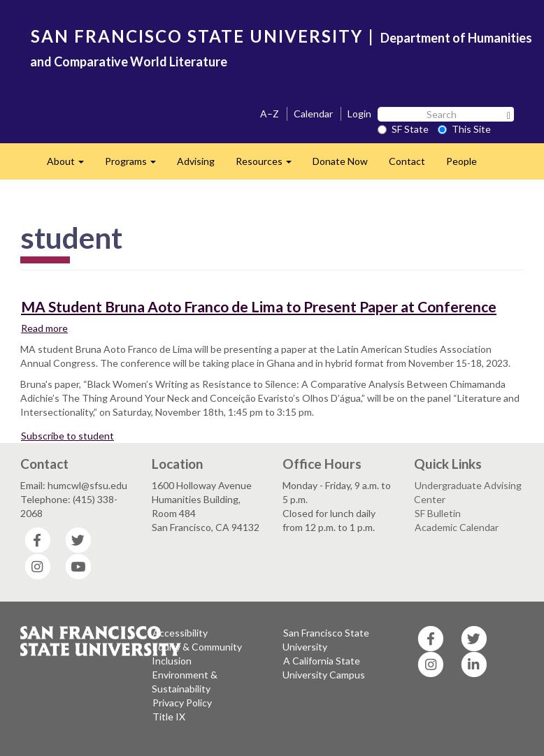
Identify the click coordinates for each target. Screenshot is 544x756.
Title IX (169, 717)
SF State (403, 129)
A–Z (270, 114)
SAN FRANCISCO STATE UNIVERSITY (197, 36)
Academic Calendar (457, 527)
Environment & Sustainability (185, 682)
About (71, 165)
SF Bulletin (438, 513)
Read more (45, 328)
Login (359, 114)
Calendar (313, 114)
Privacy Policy (182, 703)
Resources (269, 165)
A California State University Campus (324, 668)
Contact (407, 161)
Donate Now (340, 161)
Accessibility (180, 633)
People (461, 161)
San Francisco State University (326, 640)
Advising (196, 161)
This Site (464, 129)
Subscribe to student (67, 436)
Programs (136, 165)
